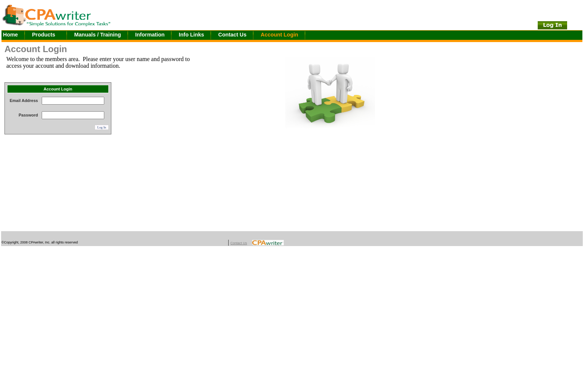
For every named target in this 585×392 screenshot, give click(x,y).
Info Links (191, 35)
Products (44, 35)
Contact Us (232, 35)
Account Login (279, 35)
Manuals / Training (98, 35)
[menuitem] (17, 35)
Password (28, 115)
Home (10, 35)
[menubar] (157, 35)
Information (150, 35)
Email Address (24, 101)
